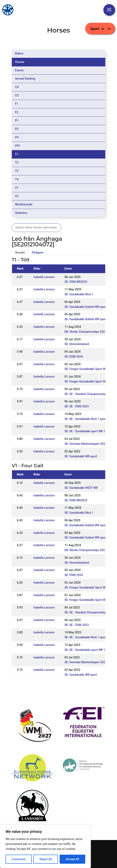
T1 (17, 154)
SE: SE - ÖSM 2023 (77, 406)
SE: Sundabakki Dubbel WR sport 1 (87, 319)
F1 (17, 104)
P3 (17, 137)
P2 (17, 129)
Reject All (46, 859)
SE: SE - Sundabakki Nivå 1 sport (86, 419)
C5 (17, 95)
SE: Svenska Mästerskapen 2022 (86, 444)
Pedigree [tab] (38, 253)
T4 (17, 179)
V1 (17, 188)
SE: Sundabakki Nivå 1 (79, 294)
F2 (17, 112)
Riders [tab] (19, 53)
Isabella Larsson (44, 277)
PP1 (18, 146)
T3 (17, 171)
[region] (45, 846)
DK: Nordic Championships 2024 (86, 332)
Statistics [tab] (21, 213)
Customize (19, 859)
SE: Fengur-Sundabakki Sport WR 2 (87, 369)
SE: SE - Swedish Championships (86, 394)
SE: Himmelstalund (77, 344)
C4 (17, 87)
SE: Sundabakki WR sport (81, 456)
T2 (17, 162)
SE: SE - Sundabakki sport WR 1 (85, 431)
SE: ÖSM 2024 (74, 357)
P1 (17, 121)
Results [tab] (20, 253)
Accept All (72, 859)
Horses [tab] (20, 62)
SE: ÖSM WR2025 (76, 282)
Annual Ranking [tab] (25, 79)
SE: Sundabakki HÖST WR (81, 488)
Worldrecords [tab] (24, 204)
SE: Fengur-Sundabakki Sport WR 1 (87, 381)
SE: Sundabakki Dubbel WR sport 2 (87, 307)
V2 (17, 196)
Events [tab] (19, 70)
